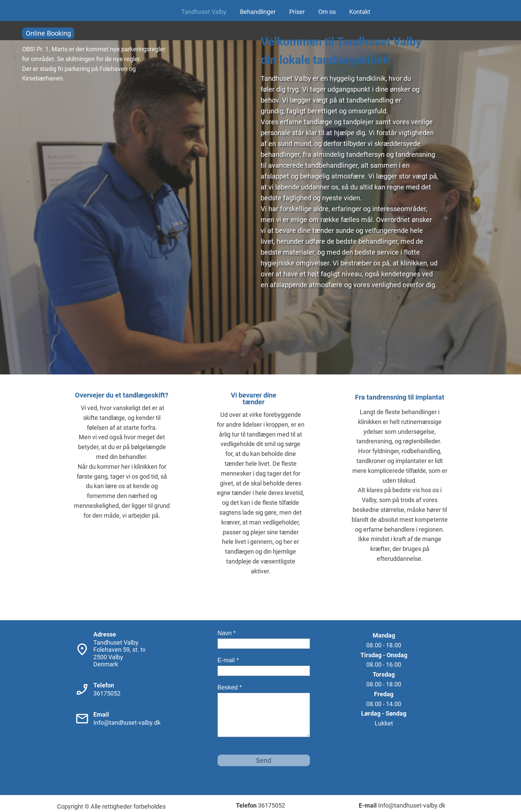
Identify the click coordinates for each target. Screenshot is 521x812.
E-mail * (228, 660)
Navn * (227, 633)
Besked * (230, 687)
